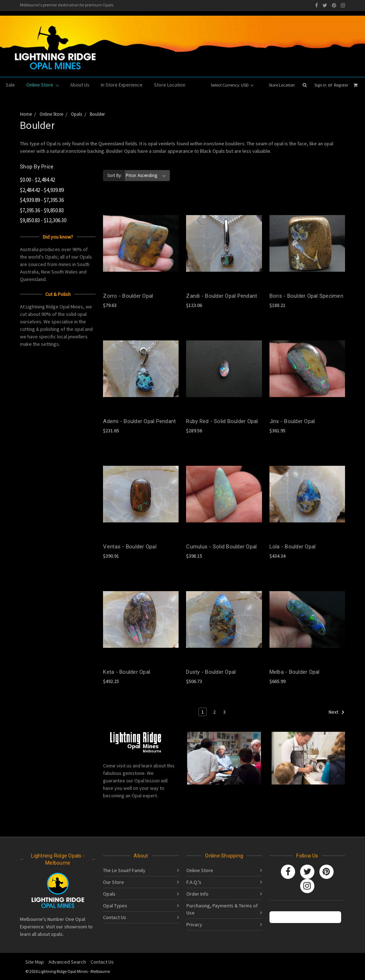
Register (341, 85)
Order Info (197, 894)
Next (337, 712)
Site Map (35, 962)
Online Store (43, 85)
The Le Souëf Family (124, 870)
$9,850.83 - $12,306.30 (43, 220)
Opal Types (115, 906)
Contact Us (115, 917)
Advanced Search (67, 962)
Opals (109, 894)
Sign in (320, 85)
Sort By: (115, 175)
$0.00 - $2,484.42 (37, 180)
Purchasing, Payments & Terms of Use (222, 909)
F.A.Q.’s (194, 882)
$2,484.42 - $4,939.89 (42, 190)
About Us (80, 85)
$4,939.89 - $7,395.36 (42, 200)
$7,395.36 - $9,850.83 (42, 210)
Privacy (194, 924)
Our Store (114, 882)
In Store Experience (122, 85)
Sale (10, 85)
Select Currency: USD (232, 85)
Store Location (282, 85)
